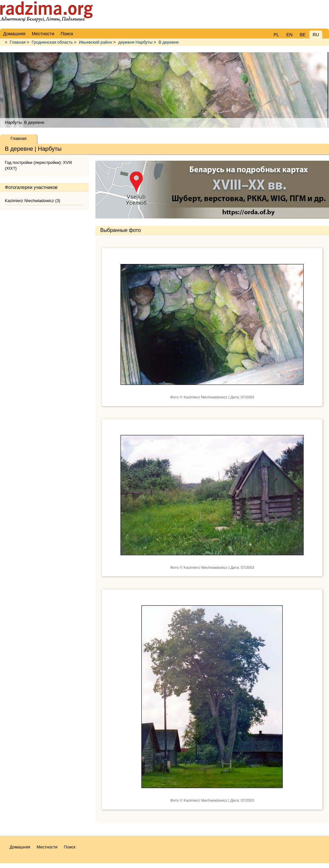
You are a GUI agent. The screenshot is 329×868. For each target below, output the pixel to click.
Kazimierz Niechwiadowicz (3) (33, 201)
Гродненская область (52, 42)
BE (303, 35)
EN (289, 35)
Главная (18, 42)
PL (276, 35)
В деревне (169, 42)
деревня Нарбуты (135, 42)
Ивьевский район (96, 42)
